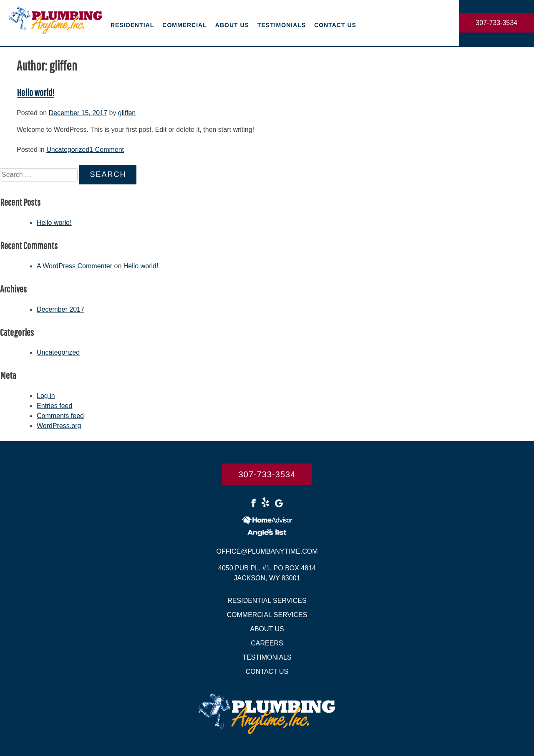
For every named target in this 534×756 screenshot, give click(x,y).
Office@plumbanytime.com (267, 551)
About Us (232, 25)
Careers (267, 643)
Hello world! (35, 92)
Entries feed (54, 406)
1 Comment (107, 150)
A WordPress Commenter (74, 266)
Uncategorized (68, 150)
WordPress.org (59, 426)
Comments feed (60, 416)
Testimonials (282, 25)
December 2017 (60, 309)
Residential (132, 25)
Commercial (184, 25)
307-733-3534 (496, 23)
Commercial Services (267, 615)
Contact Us (335, 25)
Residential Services (267, 601)
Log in (46, 396)
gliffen (127, 113)
